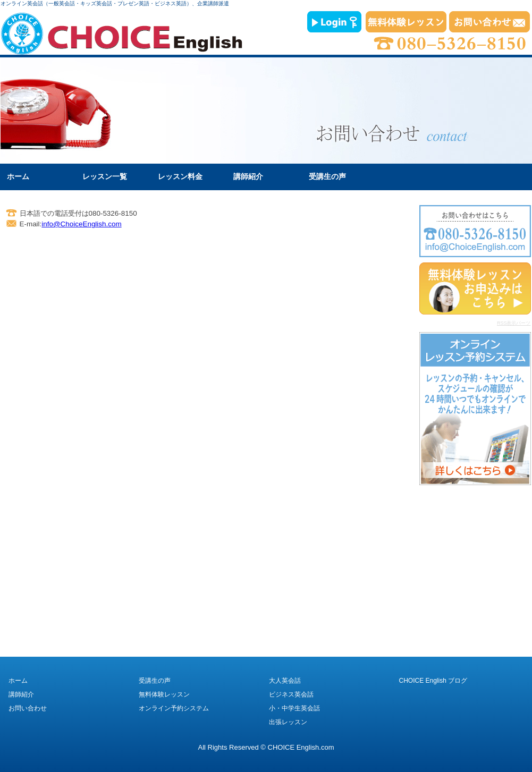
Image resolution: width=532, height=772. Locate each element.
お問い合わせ (28, 708)
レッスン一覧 (105, 176)
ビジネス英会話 (291, 694)
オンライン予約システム (174, 708)
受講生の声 (327, 176)
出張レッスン (288, 722)
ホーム (18, 176)
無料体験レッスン (164, 694)
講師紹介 (248, 176)
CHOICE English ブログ (433, 681)
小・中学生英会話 (294, 708)
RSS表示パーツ (514, 323)
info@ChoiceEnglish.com (81, 224)
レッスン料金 (180, 176)
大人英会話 (285, 681)
